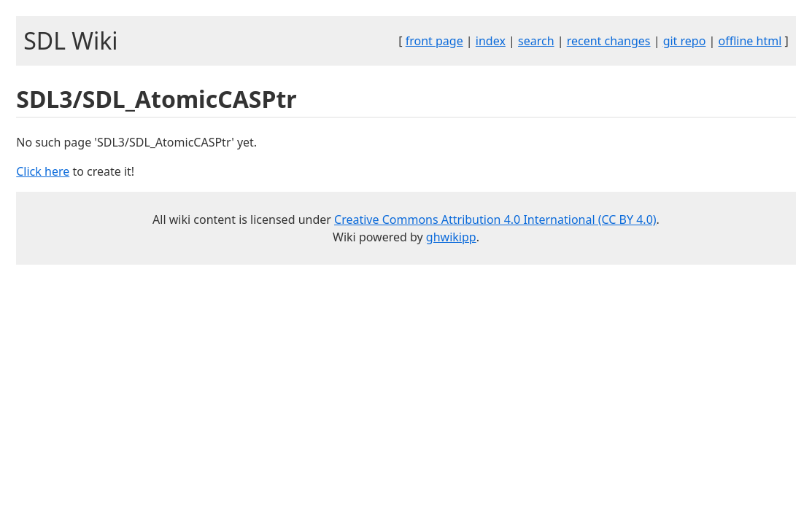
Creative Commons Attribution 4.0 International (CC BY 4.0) (495, 219)
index (491, 41)
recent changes (609, 41)
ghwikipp (451, 237)
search (536, 41)
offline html (750, 41)
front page (434, 41)
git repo (685, 41)
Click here (43, 171)
